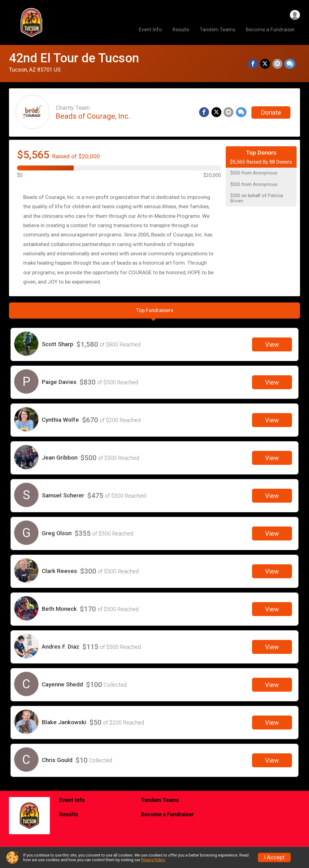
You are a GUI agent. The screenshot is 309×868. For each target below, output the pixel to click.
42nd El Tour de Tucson (74, 58)
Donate (271, 112)
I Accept (274, 857)
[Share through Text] (290, 64)
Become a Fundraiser (270, 31)
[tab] (154, 312)
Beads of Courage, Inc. (93, 116)
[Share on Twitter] (266, 64)
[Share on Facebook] (254, 64)
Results (181, 31)
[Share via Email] (278, 64)
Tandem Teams (218, 31)
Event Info (150, 31)
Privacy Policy (153, 860)
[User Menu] (294, 15)
